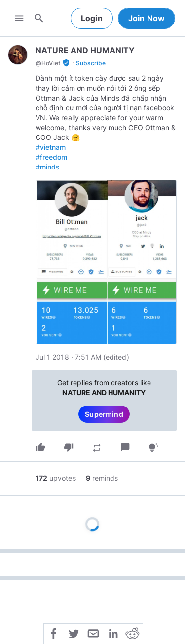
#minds (48, 167)
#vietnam (51, 147)
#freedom (51, 157)
